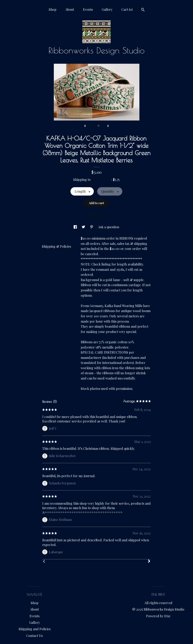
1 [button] (94, 126)
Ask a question (109, 227)
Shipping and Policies (35, 629)
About (70, 9)
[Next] (149, 562)
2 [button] (99, 126)
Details (49, 238)
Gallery (107, 9)
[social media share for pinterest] (92, 227)
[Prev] (44, 562)
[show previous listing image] (85, 126)
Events (88, 9)
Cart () (127, 9)
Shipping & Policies (56, 246)
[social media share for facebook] (76, 227)
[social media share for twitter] (84, 227)
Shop (53, 9)
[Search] (143, 10)
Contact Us (34, 636)
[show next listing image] (108, 126)
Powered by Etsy (158, 616)
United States (101, 180)
